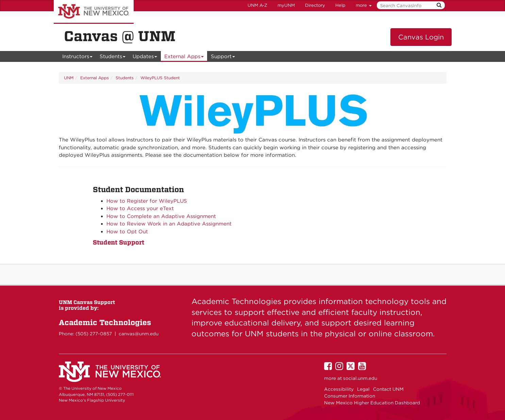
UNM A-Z (257, 5)
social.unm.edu (360, 378)
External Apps (184, 58)
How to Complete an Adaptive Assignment (161, 216)
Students (113, 58)
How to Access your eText (140, 208)
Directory (315, 5)
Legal (363, 389)
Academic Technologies (105, 322)
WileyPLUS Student (160, 78)
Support (223, 58)
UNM (69, 78)
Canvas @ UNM (120, 36)
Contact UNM (388, 389)
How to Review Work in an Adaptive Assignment (169, 224)
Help (340, 5)
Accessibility (339, 389)
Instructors (78, 58)
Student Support (119, 242)
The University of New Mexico (94, 12)
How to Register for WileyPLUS (147, 201)
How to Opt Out (127, 232)
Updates (145, 58)
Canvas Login (421, 37)
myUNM (286, 5)
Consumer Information (350, 396)
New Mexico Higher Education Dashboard (372, 403)
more (364, 5)
